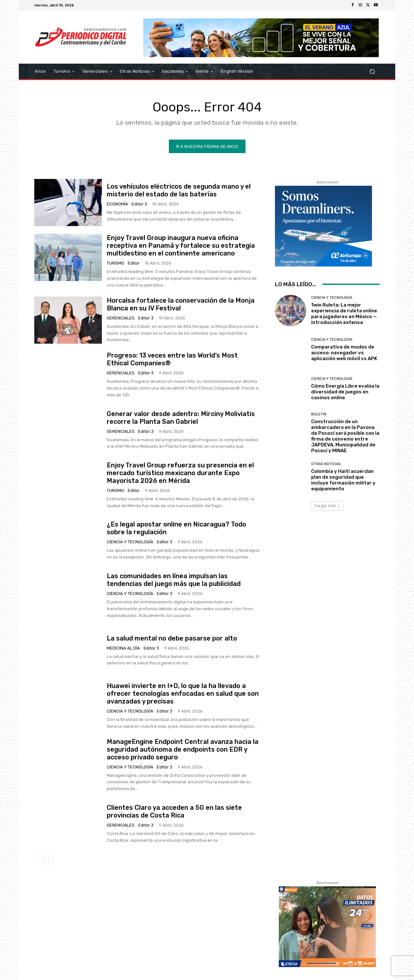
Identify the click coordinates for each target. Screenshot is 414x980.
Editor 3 (139, 204)
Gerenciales (121, 318)
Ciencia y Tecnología (130, 542)
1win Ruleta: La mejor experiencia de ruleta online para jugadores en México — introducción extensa (344, 314)
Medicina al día (123, 648)
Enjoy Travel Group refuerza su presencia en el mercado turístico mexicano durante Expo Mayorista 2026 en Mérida (180, 473)
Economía (117, 204)
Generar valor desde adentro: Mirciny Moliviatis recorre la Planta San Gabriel (181, 418)
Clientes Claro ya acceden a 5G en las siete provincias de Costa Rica (174, 811)
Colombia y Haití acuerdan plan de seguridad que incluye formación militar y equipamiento (343, 480)
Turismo (115, 263)
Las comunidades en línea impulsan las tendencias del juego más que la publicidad (174, 580)
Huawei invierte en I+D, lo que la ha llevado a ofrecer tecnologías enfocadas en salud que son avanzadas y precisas (183, 693)
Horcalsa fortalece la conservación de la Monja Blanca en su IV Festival (181, 304)
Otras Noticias (326, 464)
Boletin (319, 414)
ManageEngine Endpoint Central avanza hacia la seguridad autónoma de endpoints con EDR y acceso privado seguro (183, 749)
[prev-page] (38, 860)
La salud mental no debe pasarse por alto (172, 638)
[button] (372, 72)
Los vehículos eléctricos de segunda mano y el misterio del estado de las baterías (179, 190)
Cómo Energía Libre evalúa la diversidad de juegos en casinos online (345, 392)
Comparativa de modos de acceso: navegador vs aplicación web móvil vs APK (344, 353)
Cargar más (327, 506)
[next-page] (49, 860)
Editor (134, 263)
